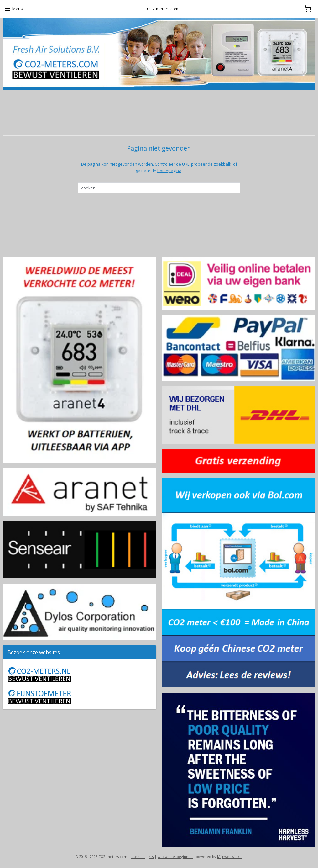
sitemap (138, 857)
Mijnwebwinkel (230, 857)
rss (151, 857)
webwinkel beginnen (175, 857)
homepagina (169, 170)
